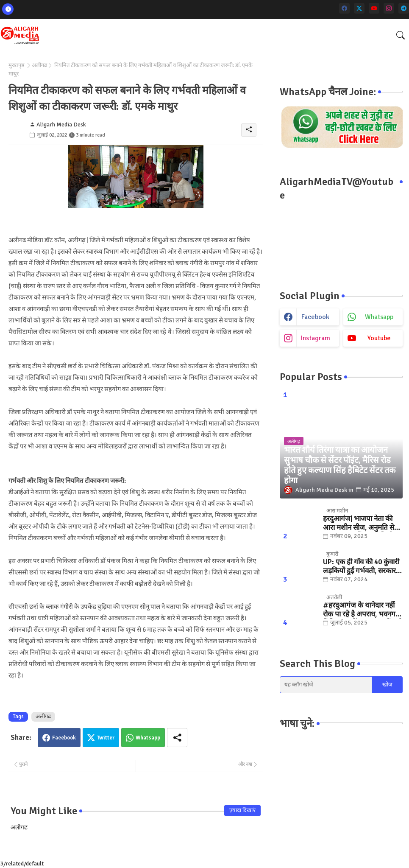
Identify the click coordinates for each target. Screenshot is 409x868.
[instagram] (389, 8)
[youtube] (374, 8)
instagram (316, 338)
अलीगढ (39, 65)
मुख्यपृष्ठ (17, 65)
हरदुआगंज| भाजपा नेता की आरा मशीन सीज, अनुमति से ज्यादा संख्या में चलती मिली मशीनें (359, 523)
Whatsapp (148, 738)
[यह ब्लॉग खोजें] (326, 685)
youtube (379, 338)
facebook (315, 317)
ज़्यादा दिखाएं (242, 810)
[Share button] (177, 738)
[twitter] (359, 8)
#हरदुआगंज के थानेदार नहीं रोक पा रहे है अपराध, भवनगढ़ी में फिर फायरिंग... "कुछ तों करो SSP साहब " (363, 610)
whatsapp (379, 317)
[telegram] (404, 8)
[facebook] (344, 8)
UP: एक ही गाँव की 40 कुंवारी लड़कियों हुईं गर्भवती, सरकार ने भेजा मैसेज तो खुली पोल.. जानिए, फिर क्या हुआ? (362, 567)
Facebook (64, 738)
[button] (401, 35)
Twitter (106, 738)
